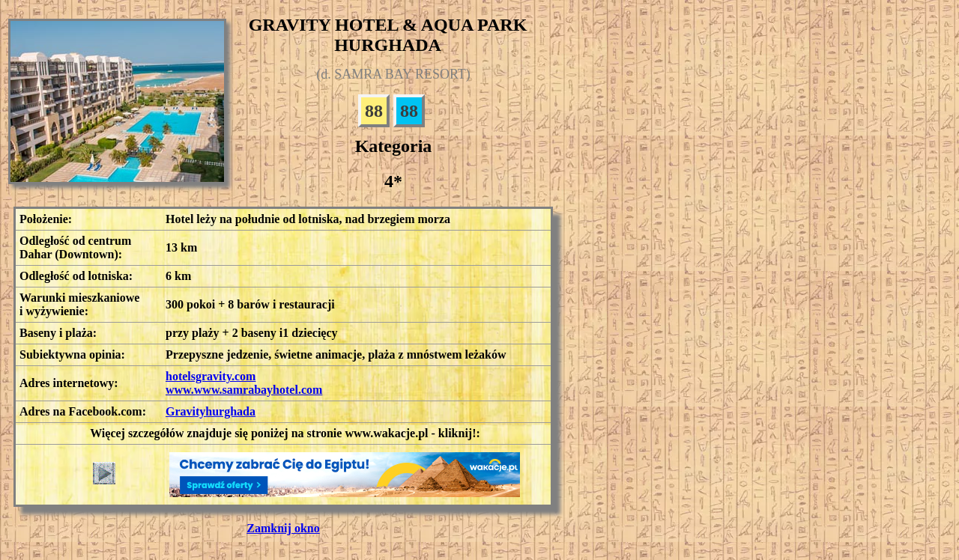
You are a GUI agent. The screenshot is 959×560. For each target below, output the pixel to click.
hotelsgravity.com (211, 376)
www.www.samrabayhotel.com (244, 390)
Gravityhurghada (211, 411)
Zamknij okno (283, 528)
